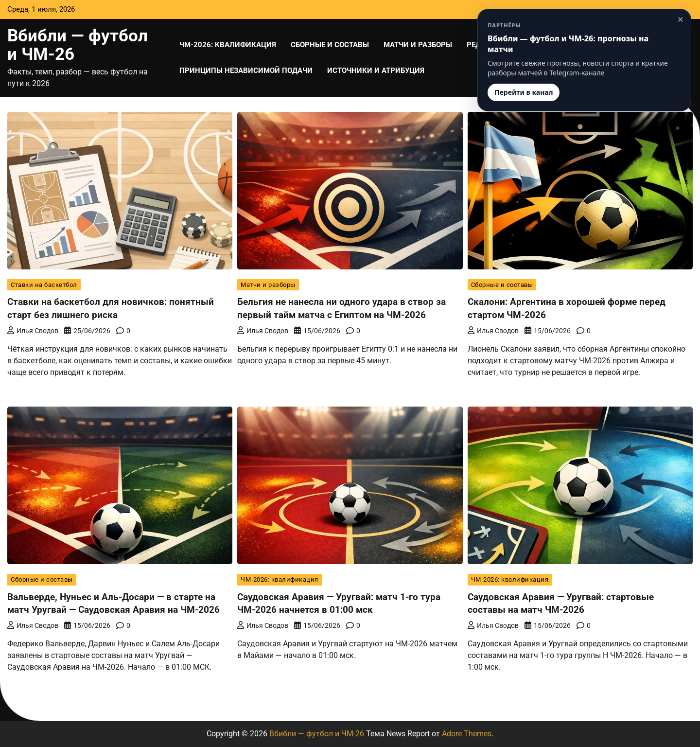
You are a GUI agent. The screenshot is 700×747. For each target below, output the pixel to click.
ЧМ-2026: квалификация (228, 45)
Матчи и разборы (418, 45)
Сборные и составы (330, 45)
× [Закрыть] (681, 19)
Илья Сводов (33, 330)
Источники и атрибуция (376, 71)
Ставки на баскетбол (44, 285)
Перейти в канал (524, 92)
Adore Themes (467, 734)
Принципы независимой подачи (246, 71)
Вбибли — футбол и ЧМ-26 (78, 45)
